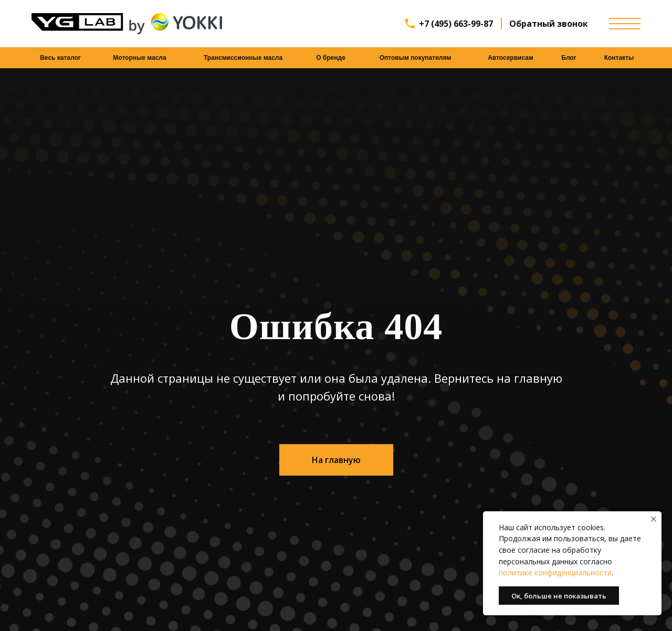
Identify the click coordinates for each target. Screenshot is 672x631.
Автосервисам (511, 58)
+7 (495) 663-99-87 (456, 24)
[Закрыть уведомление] (654, 519)
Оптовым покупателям (416, 58)
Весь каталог (60, 58)
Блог (569, 58)
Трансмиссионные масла (243, 58)
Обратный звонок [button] (549, 24)
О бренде (331, 58)
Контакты (619, 58)
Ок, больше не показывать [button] (559, 596)
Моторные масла (139, 58)
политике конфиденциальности (555, 572)
